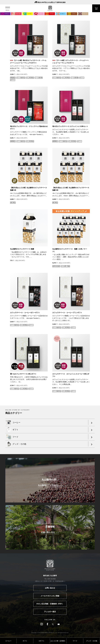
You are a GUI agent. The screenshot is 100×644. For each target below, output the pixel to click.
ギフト (25, 641)
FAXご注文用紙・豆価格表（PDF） (50, 604)
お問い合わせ (50, 588)
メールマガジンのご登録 (50, 596)
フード (75, 641)
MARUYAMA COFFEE (50, 8)
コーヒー (8, 641)
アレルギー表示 (50, 612)
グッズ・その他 (92, 641)
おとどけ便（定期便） (58, 641)
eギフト (42, 641)
